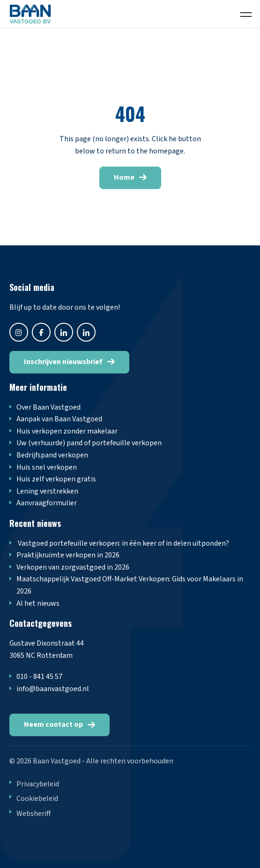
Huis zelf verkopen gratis (56, 479)
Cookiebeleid (37, 799)
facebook (41, 332)
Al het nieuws (38, 603)
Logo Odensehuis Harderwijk (40, 14)
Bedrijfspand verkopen (52, 455)
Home (124, 177)
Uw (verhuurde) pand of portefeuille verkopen (89, 443)
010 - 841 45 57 (39, 677)
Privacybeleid (38, 784)
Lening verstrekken (47, 491)
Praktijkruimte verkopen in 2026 (68, 555)
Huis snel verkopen (47, 467)
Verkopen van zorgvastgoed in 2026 (73, 567)
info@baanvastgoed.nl (53, 689)
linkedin (86, 332)
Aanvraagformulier (47, 503)
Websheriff (33, 814)
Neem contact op (53, 724)
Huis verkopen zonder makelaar (67, 431)
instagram (19, 332)
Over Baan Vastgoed (48, 407)
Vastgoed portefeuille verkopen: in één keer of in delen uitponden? (123, 543)
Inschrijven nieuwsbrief (63, 362)
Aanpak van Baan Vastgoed (59, 419)
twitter (64, 332)
